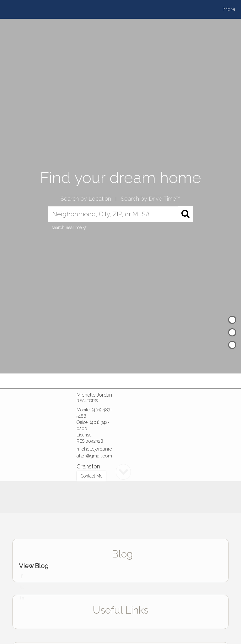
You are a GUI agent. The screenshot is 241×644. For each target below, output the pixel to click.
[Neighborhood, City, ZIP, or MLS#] (121, 214)
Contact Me (91, 476)
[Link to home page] (27, 9)
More (229, 9)
